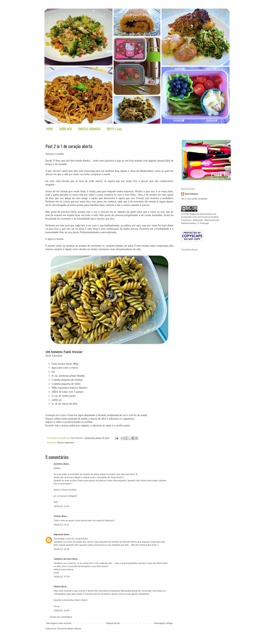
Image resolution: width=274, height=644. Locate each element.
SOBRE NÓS (65, 129)
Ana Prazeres (191, 194)
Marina (57, 586)
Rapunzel (58, 534)
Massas (61, 443)
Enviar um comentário (61, 617)
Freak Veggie (190, 214)
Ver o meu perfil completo (194, 199)
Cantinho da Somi (63, 559)
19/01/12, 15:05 (62, 549)
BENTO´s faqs (114, 129)
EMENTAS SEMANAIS (89, 129)
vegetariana (69, 443)
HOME (50, 129)
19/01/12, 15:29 (62, 577)
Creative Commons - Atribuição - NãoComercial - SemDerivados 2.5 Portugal (200, 220)
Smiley (57, 516)
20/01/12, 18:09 (62, 610)
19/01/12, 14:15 (62, 506)
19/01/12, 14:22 (62, 525)
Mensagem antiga (163, 623)
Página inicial (113, 623)
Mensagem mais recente (59, 623)
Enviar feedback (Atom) (69, 628)
